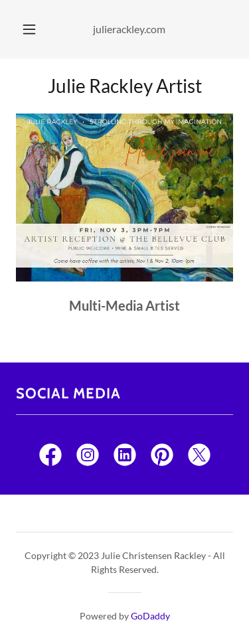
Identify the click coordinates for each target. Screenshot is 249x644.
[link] (50, 457)
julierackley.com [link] (129, 29)
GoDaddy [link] (150, 616)
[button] (29, 29)
